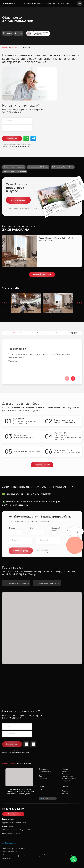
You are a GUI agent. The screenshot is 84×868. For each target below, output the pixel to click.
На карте (7, 33)
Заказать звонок (13, 814)
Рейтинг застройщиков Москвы (15, 172)
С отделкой (56, 528)
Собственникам (45, 772)
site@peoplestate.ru (9, 843)
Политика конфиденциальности (14, 849)
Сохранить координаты (16, 583)
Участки (65, 794)
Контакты (42, 774)
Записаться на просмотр (47, 583)
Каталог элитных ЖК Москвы (38, 167)
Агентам (18, 33)
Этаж (32, 528)
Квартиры (66, 774)
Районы (65, 772)
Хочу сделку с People (42, 465)
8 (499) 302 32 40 (13, 809)
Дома (64, 789)
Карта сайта (43, 779)
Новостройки (67, 776)
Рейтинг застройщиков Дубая (63, 167)
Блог (41, 776)
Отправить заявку (12, 138)
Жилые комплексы (69, 779)
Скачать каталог (18, 200)
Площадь (12, 528)
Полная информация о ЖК (42, 274)
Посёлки (65, 791)
